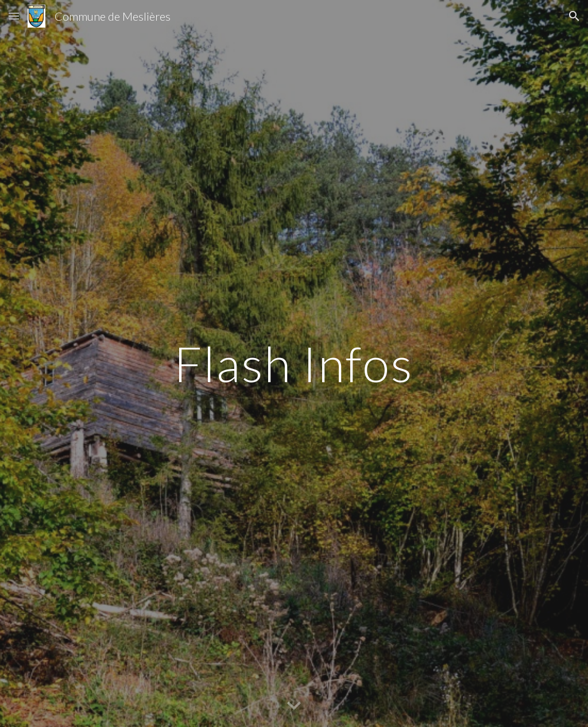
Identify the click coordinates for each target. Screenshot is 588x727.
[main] (294, 363)
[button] (14, 16)
